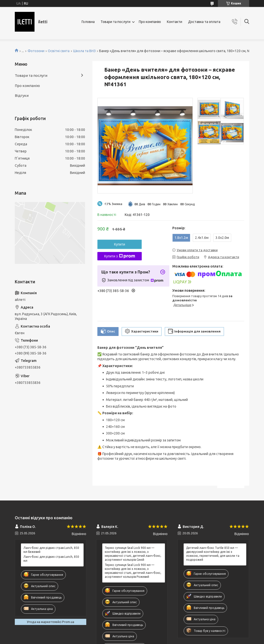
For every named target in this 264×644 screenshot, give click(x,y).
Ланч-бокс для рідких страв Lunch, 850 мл (51, 559)
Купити (120, 244)
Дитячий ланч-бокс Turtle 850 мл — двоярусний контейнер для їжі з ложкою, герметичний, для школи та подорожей (213, 554)
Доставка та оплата (204, 22)
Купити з (119, 256)
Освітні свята (59, 51)
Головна (88, 22)
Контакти (175, 22)
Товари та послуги (115, 22)
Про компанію (150, 22)
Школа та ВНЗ (84, 51)
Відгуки (22, 95)
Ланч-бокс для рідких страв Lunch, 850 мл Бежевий (51, 550)
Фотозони (36, 51)
